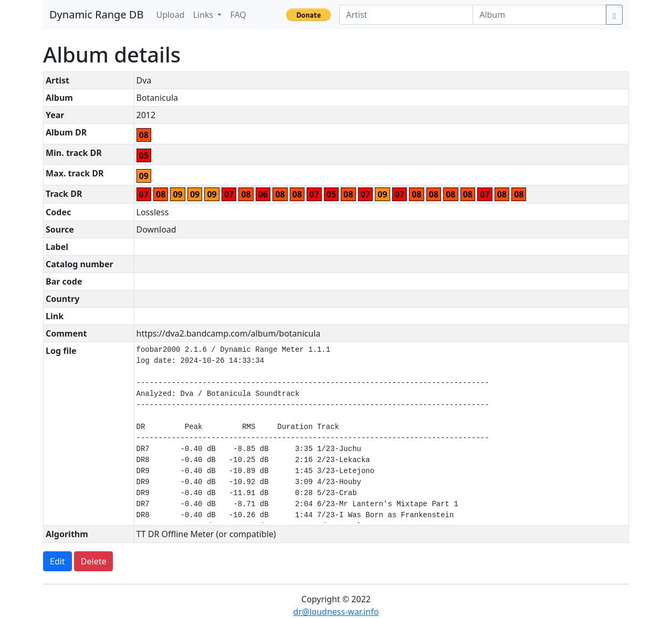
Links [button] (204, 15)
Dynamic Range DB (96, 14)
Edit (57, 561)
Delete (94, 561)
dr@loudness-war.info (336, 612)
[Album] (539, 15)
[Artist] (406, 15)
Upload (170, 15)
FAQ (238, 15)
